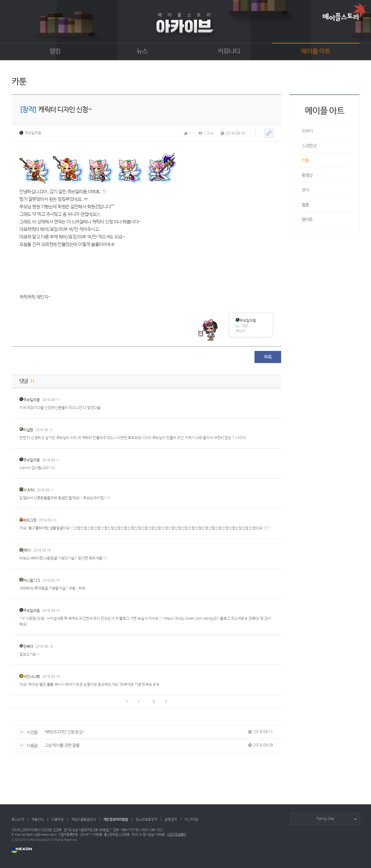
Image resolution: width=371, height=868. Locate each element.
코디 (305, 190)
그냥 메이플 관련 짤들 (62, 745)
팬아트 (307, 220)
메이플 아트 (316, 52)
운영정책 (171, 820)
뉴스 (142, 52)
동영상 (307, 175)
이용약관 (58, 820)
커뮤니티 (229, 52)
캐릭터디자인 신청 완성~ (65, 732)
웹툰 (305, 205)
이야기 (307, 131)
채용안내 (38, 820)
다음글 (29, 746)
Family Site (325, 819)
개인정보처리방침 (116, 820)
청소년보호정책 (146, 820)
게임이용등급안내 (84, 820)
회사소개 (18, 820)
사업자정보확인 (177, 835)
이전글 (29, 732)
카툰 (305, 161)
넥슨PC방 (191, 820)
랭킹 (55, 52)
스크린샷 (309, 146)
